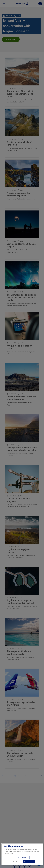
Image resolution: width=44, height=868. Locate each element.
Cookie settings (22, 857)
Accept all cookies (29, 862)
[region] (22, 854)
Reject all (16, 862)
